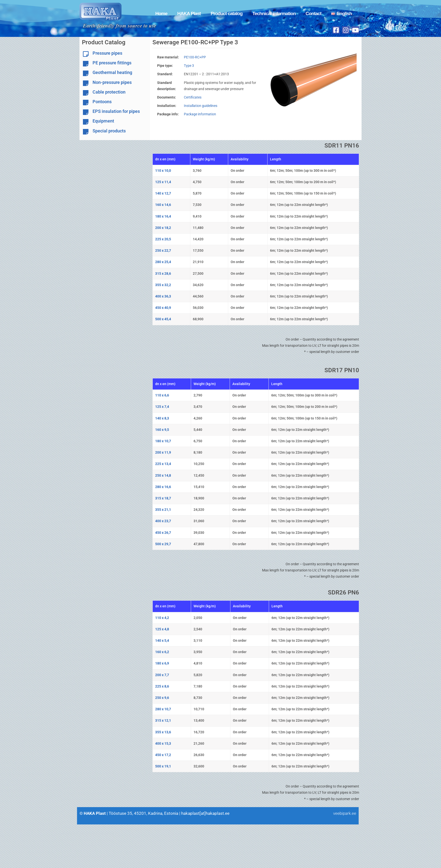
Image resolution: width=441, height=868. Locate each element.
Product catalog (227, 13)
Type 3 (191, 66)
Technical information (274, 13)
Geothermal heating (112, 72)
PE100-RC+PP (197, 57)
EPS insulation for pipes (116, 111)
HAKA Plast (189, 13)
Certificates (194, 97)
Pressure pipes (107, 53)
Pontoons (102, 102)
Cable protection (109, 92)
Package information (202, 114)
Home (161, 13)
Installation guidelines (202, 106)
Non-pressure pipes (112, 82)
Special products (109, 131)
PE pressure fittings (112, 63)
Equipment (103, 121)
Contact (314, 13)
